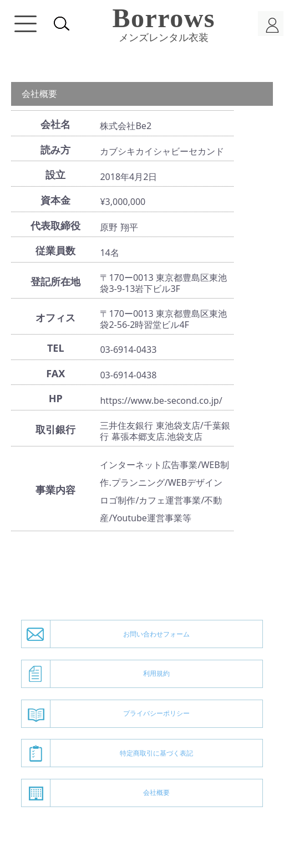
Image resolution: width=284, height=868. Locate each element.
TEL (56, 348)
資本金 (55, 200)
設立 (55, 174)
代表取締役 (55, 225)
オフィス (55, 317)
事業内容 (55, 490)
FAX (55, 373)
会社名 (55, 124)
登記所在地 (55, 281)
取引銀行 (55, 429)
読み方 (55, 150)
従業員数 (55, 250)
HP (56, 398)
